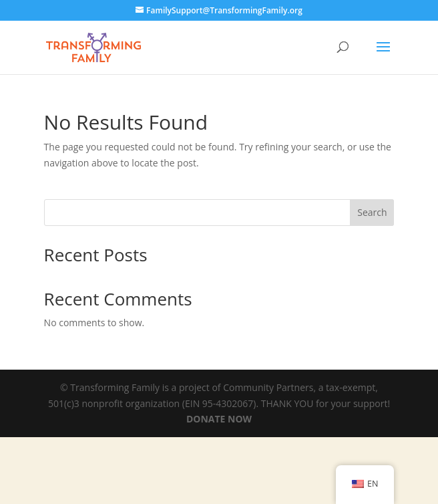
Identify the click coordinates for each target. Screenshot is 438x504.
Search (372, 212)
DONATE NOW (219, 419)
